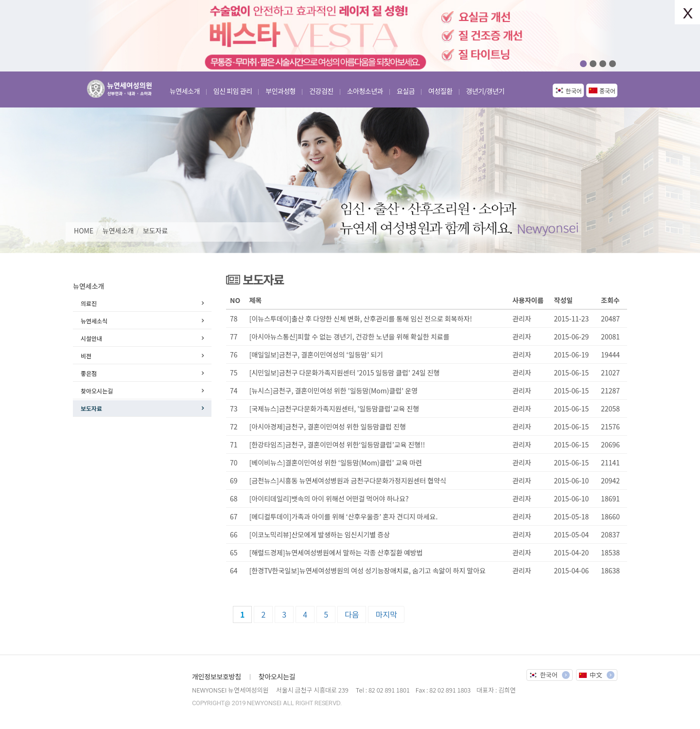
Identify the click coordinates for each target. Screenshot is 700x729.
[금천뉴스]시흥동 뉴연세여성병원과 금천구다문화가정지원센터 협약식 (348, 480)
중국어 (607, 91)
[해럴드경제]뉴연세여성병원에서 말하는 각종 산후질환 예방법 (336, 552)
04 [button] (612, 64)
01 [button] (583, 64)
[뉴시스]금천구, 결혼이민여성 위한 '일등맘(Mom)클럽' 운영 (333, 391)
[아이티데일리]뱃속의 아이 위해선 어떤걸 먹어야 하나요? (329, 498)
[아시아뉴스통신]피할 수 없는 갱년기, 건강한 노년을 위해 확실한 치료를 (350, 337)
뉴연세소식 (94, 321)
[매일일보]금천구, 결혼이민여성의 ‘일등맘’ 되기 (316, 355)
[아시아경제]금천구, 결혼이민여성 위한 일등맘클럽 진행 (328, 427)
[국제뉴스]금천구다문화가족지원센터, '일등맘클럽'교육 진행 (334, 409)
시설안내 (91, 338)
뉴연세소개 (118, 231)
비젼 (86, 356)
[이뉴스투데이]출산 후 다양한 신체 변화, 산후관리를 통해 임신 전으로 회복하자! (361, 319)
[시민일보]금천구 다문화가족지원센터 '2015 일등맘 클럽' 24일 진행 (345, 373)
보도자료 (156, 231)
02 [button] (593, 64)
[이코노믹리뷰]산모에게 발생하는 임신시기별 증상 (320, 534)
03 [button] (603, 64)
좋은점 (89, 373)
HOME (84, 231)
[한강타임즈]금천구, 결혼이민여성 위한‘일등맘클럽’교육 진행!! (337, 445)
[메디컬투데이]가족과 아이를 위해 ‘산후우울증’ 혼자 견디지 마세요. (344, 516)
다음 (352, 614)
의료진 (89, 303)
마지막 (386, 614)
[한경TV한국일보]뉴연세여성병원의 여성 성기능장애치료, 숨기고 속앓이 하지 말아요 (368, 570)
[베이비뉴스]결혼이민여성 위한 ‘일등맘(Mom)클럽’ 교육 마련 (336, 462)
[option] (350, 36)
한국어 (574, 91)
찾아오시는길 (97, 391)
